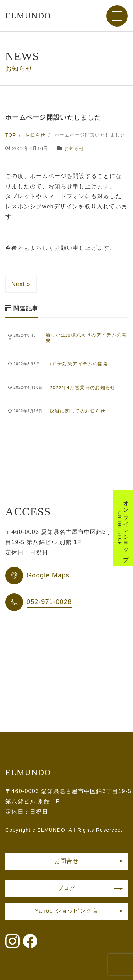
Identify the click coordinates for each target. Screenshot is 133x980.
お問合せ (66, 861)
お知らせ (74, 148)
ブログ (67, 888)
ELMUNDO (28, 16)
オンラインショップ (123, 528)
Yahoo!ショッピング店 (66, 911)
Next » (21, 284)
